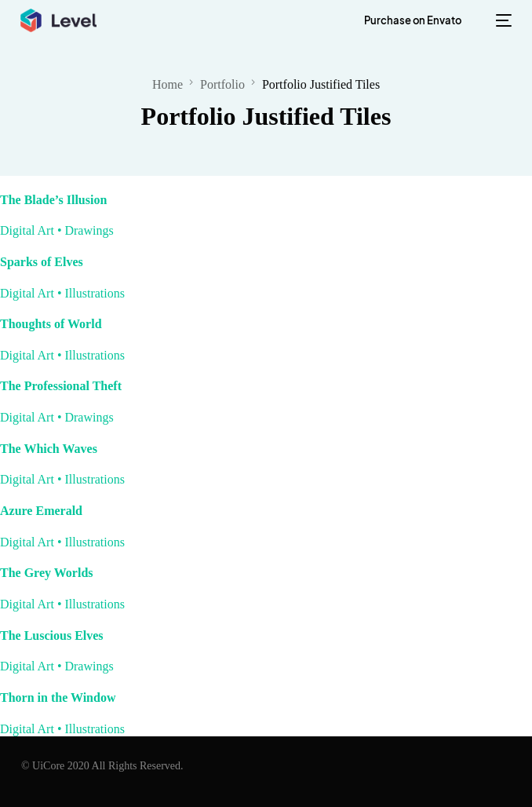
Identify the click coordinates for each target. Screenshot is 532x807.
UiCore (48, 766)
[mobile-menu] (500, 20)
